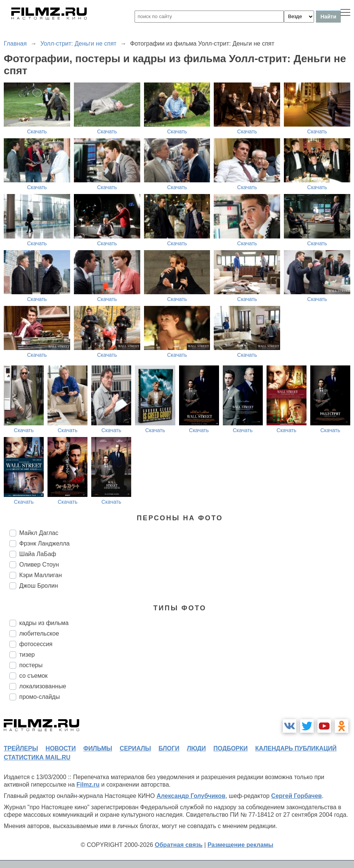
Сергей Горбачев (296, 796)
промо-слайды (40, 697)
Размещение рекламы (240, 845)
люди (196, 748)
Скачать (37, 131)
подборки (231, 748)
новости (61, 748)
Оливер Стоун (39, 565)
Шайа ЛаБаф (38, 554)
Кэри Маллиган (41, 575)
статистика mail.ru (37, 757)
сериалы (135, 748)
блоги (169, 748)
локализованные (43, 686)
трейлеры (21, 748)
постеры (31, 665)
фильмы (98, 748)
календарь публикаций (296, 748)
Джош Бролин (39, 586)
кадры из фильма (44, 623)
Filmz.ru (88, 785)
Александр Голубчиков (191, 796)
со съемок (33, 676)
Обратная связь (179, 845)
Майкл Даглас (39, 533)
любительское (39, 633)
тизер (27, 655)
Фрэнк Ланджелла (44, 543)
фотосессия (36, 644)
